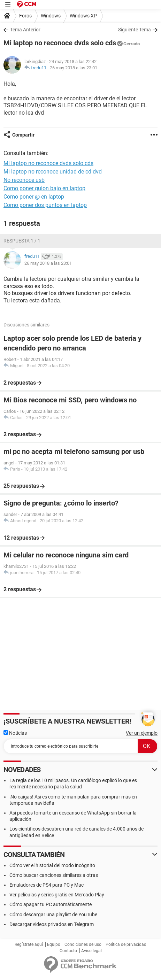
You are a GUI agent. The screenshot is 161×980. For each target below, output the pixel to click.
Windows (51, 16)
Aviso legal (91, 951)
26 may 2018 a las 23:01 (74, 68)
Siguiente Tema (135, 30)
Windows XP (83, 16)
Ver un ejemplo (142, 733)
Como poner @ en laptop (34, 197)
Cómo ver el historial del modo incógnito (52, 865)
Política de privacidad (126, 944)
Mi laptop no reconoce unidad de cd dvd (53, 172)
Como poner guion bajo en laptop (44, 188)
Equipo (54, 944)
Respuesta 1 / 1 (22, 241)
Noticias (15, 733)
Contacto (68, 951)
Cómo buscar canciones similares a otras (54, 875)
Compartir (23, 135)
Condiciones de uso (83, 944)
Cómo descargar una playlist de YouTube (53, 915)
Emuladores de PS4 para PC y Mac (47, 885)
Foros (25, 16)
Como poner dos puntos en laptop (45, 205)
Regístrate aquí (29, 944)
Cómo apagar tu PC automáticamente (51, 904)
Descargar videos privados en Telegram (52, 924)
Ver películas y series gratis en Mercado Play (57, 895)
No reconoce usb (24, 180)
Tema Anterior (25, 30)
